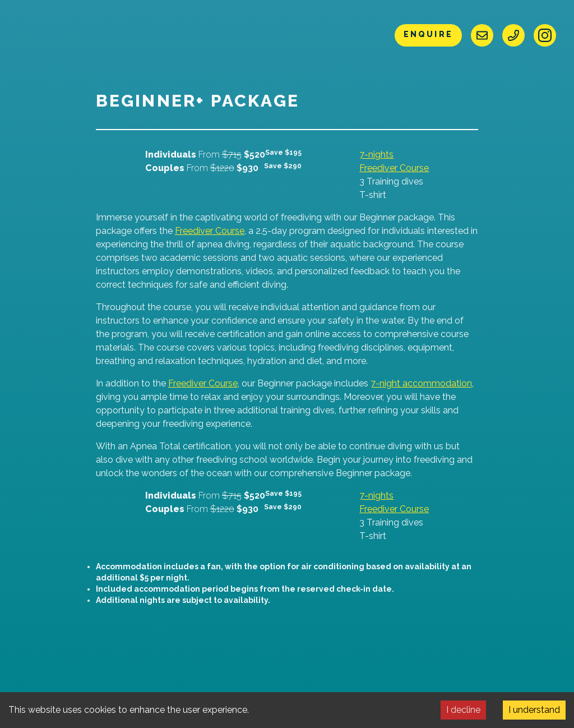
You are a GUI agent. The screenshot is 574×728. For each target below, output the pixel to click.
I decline (463, 710)
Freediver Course (394, 168)
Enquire (428, 34)
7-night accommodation (421, 383)
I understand (534, 710)
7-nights (376, 155)
